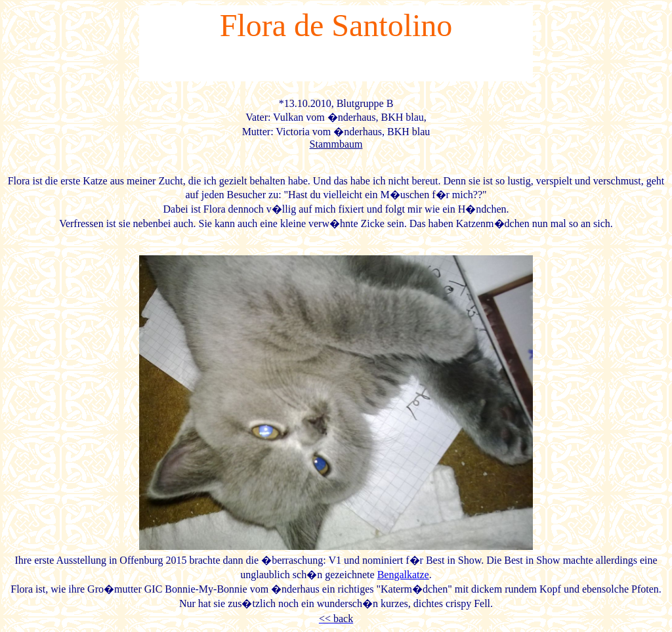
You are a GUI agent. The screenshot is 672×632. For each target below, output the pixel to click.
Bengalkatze (403, 575)
